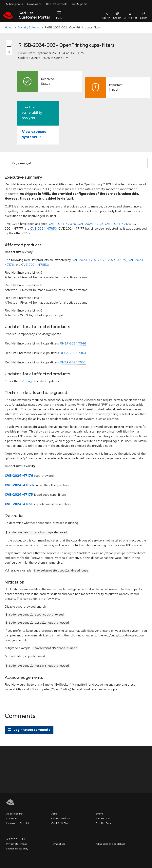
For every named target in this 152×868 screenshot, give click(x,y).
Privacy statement (17, 843)
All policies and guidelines (111, 843)
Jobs (54, 813)
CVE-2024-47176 (118, 224)
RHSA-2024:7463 (73, 353)
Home (9, 27)
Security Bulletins (29, 27)
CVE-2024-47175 (90, 224)
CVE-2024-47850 (44, 228)
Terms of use (58, 843)
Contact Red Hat (61, 817)
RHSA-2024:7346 (73, 343)
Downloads (34, 4)
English (117, 15)
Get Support (80, 4)
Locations (12, 817)
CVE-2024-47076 (62, 224)
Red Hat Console (57, 4)
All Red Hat (131, 15)
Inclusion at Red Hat (18, 822)
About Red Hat (15, 813)
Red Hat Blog (104, 817)
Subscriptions (14, 4)
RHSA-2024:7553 (73, 362)
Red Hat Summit (105, 822)
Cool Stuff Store (61, 822)
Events (100, 813)
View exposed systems (34, 134)
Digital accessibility (17, 847)
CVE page (26, 381)
